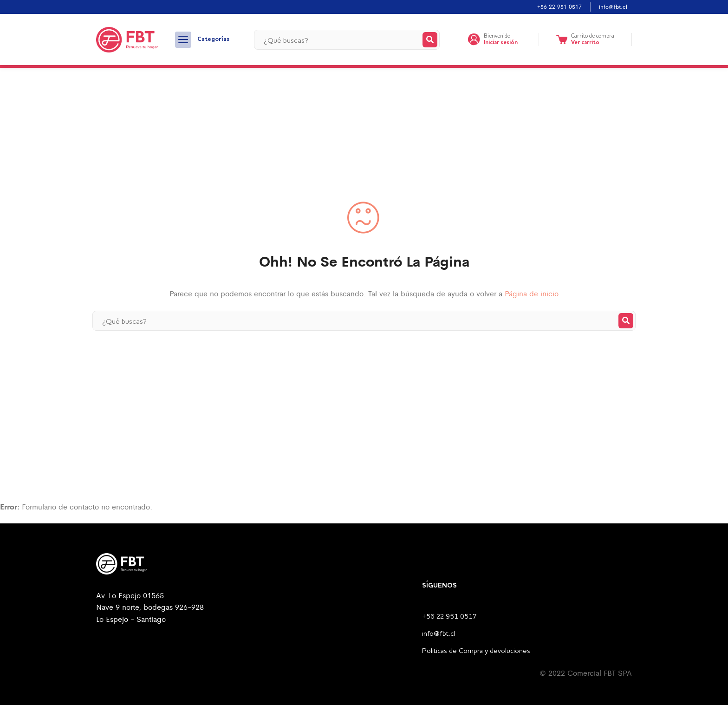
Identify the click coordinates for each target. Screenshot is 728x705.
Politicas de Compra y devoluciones (476, 651)
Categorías (202, 40)
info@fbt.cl (613, 7)
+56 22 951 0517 (559, 7)
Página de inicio (532, 293)
